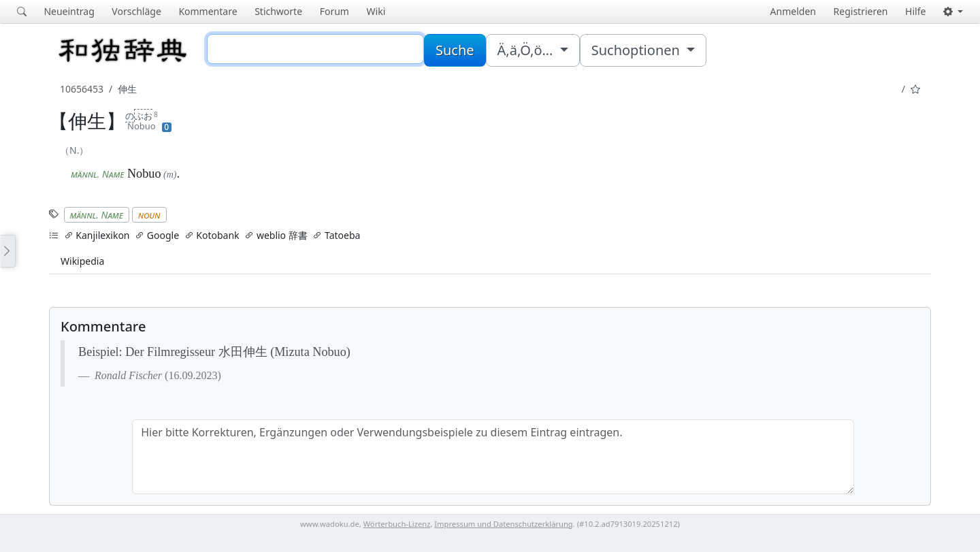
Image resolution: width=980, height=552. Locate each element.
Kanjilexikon (97, 235)
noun (149, 215)
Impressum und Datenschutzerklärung (503, 524)
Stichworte (278, 11)
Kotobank (212, 235)
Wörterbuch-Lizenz (397, 524)
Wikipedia (82, 261)
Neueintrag (69, 11)
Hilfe (915, 11)
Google (157, 235)
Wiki (376, 11)
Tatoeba (336, 235)
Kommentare (208, 11)
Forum (334, 11)
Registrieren (861, 11)
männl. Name (97, 215)
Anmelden (793, 11)
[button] (953, 12)
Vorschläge (136, 11)
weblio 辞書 (276, 235)
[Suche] (315, 49)
